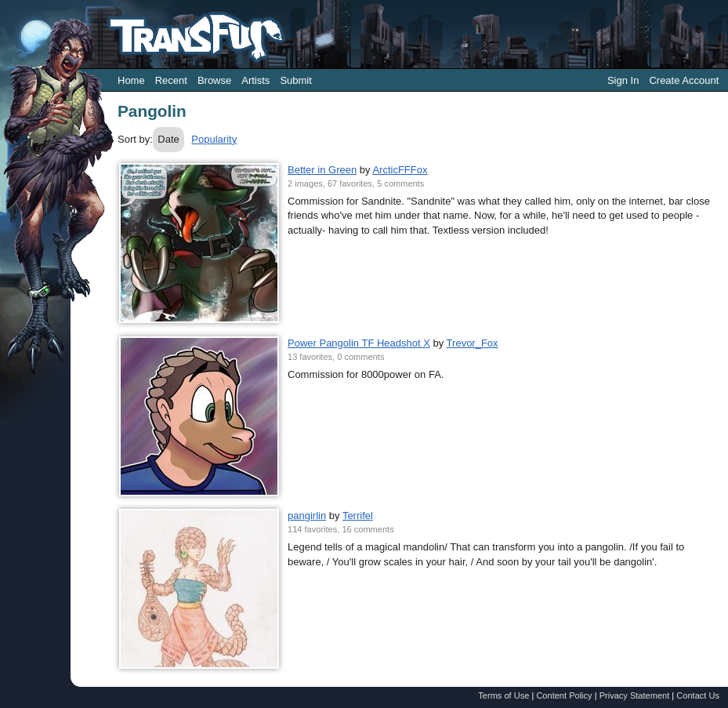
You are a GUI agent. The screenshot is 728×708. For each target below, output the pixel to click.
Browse (214, 80)
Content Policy (564, 695)
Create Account (684, 80)
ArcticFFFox (400, 170)
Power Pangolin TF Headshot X (359, 343)
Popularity (214, 139)
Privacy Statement (635, 695)
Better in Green (322, 170)
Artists (255, 80)
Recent (171, 80)
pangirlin (307, 516)
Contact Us (698, 695)
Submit (295, 80)
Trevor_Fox (473, 343)
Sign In (623, 80)
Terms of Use (503, 695)
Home (131, 80)
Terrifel (358, 516)
